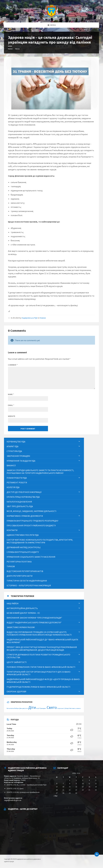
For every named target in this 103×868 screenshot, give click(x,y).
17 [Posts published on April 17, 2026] (83, 787)
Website (12, 416)
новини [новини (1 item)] (78, 708)
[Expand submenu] (79, 442)
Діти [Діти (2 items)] (32, 707)
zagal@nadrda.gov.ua (13, 800)
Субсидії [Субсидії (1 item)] (66, 708)
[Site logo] (52, 17)
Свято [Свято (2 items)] (52, 707)
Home (10, 49)
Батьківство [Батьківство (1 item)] (10, 708)
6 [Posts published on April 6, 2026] (57, 783)
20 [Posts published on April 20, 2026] (57, 790)
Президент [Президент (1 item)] (43, 708)
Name (11, 394)
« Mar (55, 796)
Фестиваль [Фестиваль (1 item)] (72, 708)
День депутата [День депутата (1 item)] (24, 708)
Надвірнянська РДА (30, 318)
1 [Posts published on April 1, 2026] (70, 780)
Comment (13, 365)
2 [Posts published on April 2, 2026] (76, 780)
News (18, 49)
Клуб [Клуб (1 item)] (38, 708)
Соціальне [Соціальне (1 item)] (60, 708)
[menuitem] (44, 442)
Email (11, 405)
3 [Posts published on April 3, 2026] (83, 780)
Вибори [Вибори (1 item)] (17, 708)
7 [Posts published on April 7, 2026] (63, 783)
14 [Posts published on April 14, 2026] (63, 787)
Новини (43, 318)
